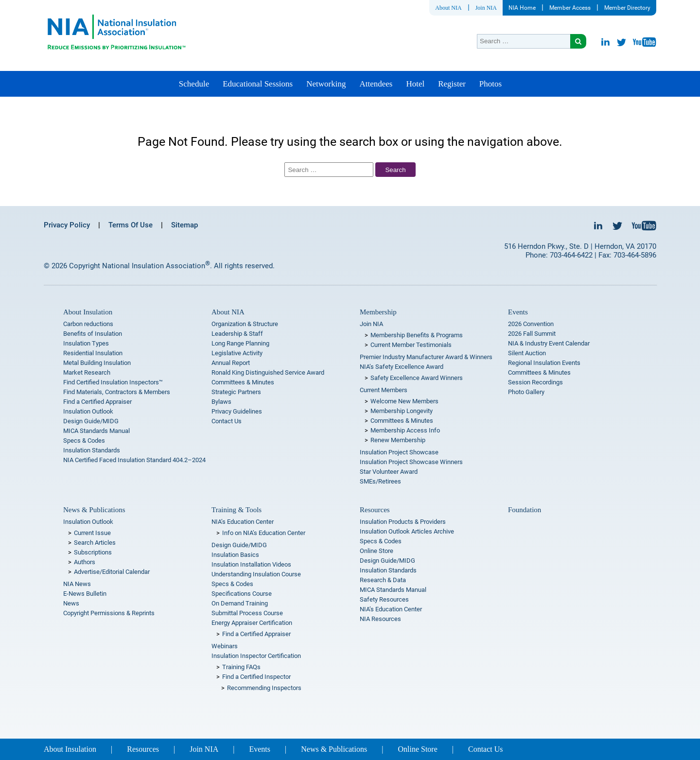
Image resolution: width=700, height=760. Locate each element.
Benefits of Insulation (93, 334)
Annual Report (231, 363)
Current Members (384, 390)
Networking (326, 84)
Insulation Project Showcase (399, 452)
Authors (85, 562)
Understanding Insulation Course (256, 574)
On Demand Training (240, 603)
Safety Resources (384, 599)
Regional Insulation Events (544, 363)
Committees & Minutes (243, 382)
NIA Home (522, 8)
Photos (490, 84)
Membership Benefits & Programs (417, 335)
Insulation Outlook (88, 411)
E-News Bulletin (85, 594)
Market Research (87, 372)
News (71, 603)
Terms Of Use (131, 225)
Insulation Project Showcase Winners (411, 462)
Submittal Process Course (247, 613)
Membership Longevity (402, 411)
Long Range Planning (240, 343)
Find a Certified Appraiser (97, 402)
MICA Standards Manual (96, 431)
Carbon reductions (88, 324)
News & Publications (94, 510)
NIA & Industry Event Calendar (549, 343)
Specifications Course (242, 594)
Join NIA (486, 8)
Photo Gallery (526, 392)
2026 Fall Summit (532, 334)
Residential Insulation (93, 353)
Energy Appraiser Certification (252, 623)
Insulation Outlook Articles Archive (407, 531)
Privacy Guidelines (237, 411)
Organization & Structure (245, 324)
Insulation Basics (235, 555)
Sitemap (184, 225)
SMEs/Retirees (380, 481)
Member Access (570, 8)
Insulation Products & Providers (403, 522)
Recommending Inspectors (264, 688)
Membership (378, 312)
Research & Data (383, 580)
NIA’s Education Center (243, 522)
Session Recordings (535, 382)
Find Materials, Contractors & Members (117, 392)
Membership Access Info (405, 430)
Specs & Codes (84, 440)
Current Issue (92, 533)
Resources (375, 510)
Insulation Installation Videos (251, 564)
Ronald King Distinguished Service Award (268, 372)
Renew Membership (398, 440)
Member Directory (627, 8)
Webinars (225, 646)
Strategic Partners (236, 392)
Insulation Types (86, 343)
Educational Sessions (258, 84)
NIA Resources (380, 619)
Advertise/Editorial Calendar (112, 572)
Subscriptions (93, 552)
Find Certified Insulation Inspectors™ (113, 382)
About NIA (448, 8)
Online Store (376, 551)
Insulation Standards (92, 450)
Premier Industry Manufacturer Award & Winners (426, 357)
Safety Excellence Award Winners (417, 378)
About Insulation (88, 312)
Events (518, 312)
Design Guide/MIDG (91, 421)
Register (452, 84)
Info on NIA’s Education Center (264, 533)
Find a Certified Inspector (256, 677)
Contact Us (227, 421)
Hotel (415, 84)
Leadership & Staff (237, 334)
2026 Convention (531, 324)
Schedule (194, 84)
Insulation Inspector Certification (256, 656)
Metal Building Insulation (97, 363)
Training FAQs (241, 667)
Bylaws (221, 402)
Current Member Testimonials (411, 345)
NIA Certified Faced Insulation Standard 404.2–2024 (134, 460)
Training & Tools (236, 510)
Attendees (376, 84)
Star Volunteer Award (389, 472)
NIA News (77, 584)
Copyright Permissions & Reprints (109, 613)
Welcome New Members (404, 401)
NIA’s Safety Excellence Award (402, 367)
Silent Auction (527, 353)
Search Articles (95, 543)
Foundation (525, 510)
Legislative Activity (237, 353)
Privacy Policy (67, 225)
